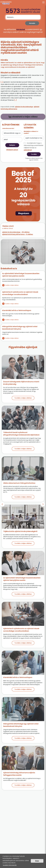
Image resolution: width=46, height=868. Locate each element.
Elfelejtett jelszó (12, 150)
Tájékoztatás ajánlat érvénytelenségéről (20, 531)
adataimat (28, 150)
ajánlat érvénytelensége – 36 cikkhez (16, 232)
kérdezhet (21, 29)
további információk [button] (10, 865)
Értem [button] (37, 861)
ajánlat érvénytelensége (24, 107)
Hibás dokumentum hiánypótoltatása (19, 483)
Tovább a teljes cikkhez (12, 285)
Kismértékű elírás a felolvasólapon (17, 310)
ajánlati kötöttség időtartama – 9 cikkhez (18, 234)
